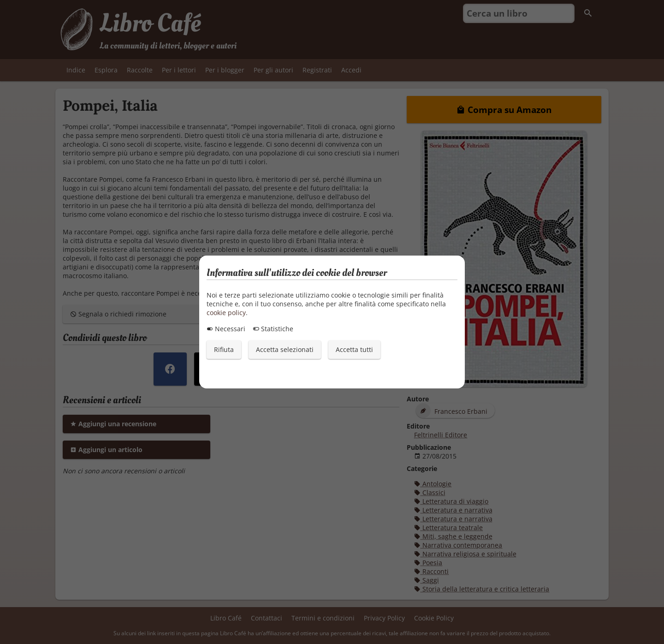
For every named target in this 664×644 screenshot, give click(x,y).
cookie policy (226, 313)
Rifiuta (224, 349)
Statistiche (273, 329)
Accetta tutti (354, 349)
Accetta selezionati (285, 349)
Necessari (226, 329)
